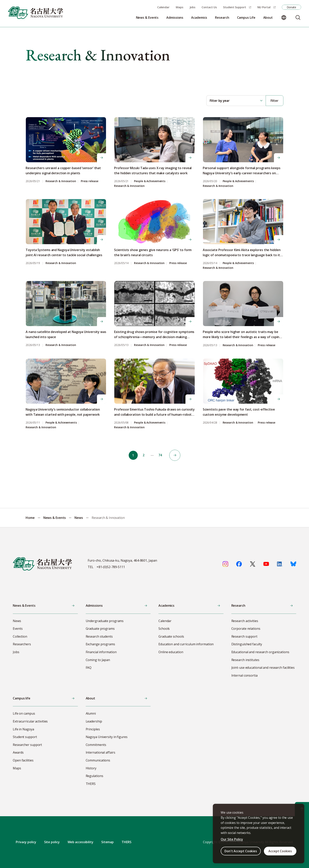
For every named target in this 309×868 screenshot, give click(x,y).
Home (30, 518)
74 (161, 455)
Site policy (52, 842)
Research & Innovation (61, 181)
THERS (127, 842)
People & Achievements (150, 181)
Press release (90, 181)
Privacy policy (26, 842)
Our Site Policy (232, 839)
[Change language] (284, 18)
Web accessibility (81, 842)
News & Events (55, 518)
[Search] (298, 18)
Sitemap (107, 842)
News (79, 518)
